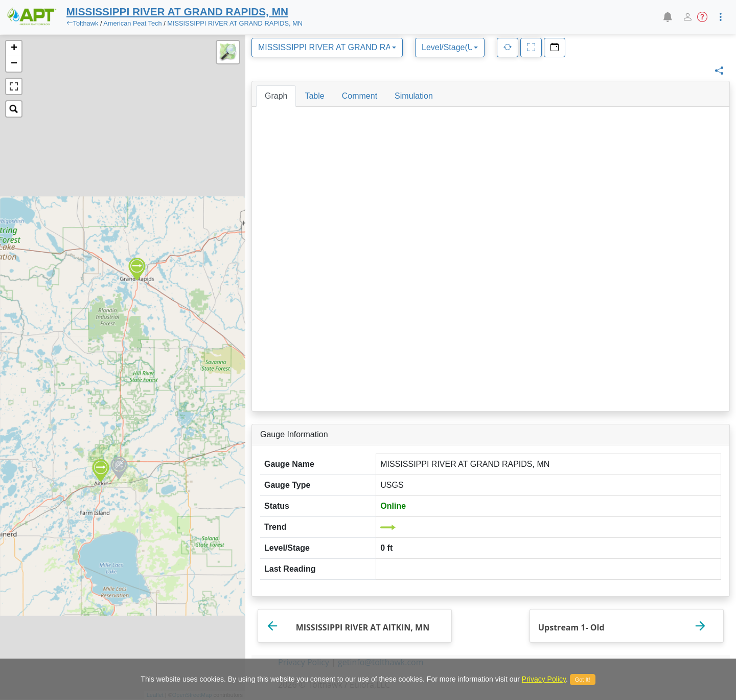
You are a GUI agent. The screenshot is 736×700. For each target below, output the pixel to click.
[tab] (276, 96)
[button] (667, 17)
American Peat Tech (132, 23)
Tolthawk (86, 23)
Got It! (583, 680)
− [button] (14, 64)
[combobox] (327, 48)
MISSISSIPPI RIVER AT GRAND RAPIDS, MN (235, 23)
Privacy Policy (544, 679)
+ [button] (14, 49)
